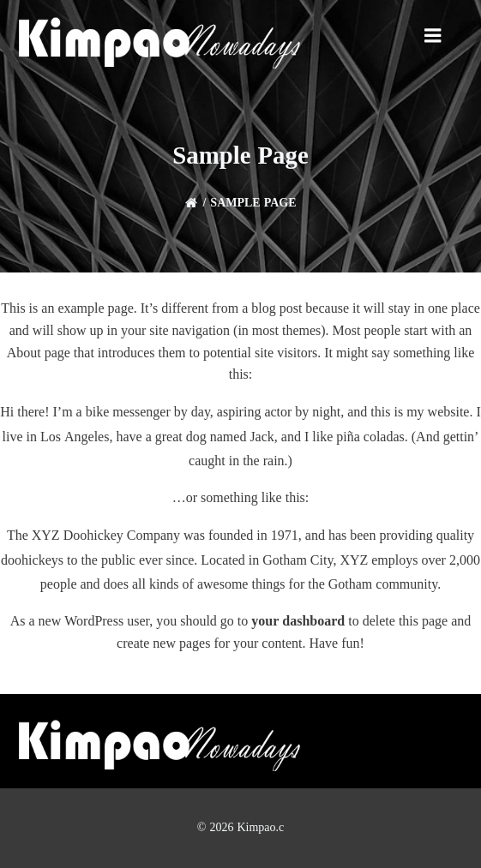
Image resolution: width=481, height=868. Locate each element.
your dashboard (298, 621)
